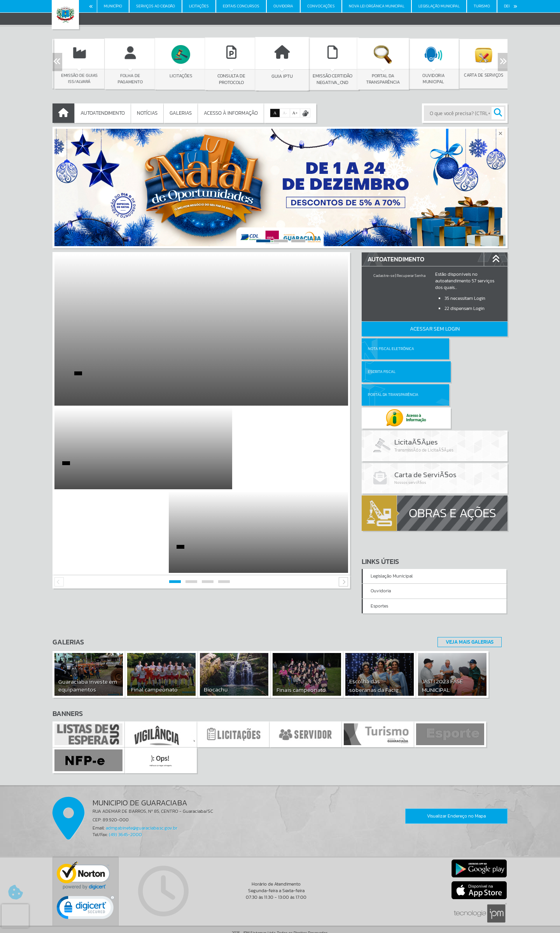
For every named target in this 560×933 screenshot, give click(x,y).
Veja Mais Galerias (467, 616)
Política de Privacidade (280, 925)
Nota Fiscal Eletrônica (391, 349)
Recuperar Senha (411, 276)
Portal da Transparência (393, 372)
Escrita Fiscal (455, 349)
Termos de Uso (280, 919)
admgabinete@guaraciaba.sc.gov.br (142, 802)
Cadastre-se (384, 276)
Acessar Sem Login (435, 329)
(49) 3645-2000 (125, 809)
